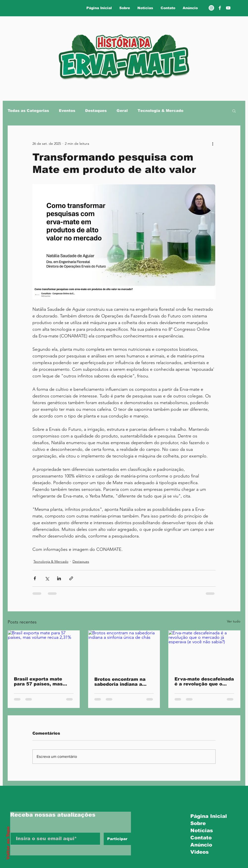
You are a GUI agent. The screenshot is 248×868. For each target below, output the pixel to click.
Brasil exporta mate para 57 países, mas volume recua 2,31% (38, 682)
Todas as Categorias (28, 111)
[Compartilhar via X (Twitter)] (47, 578)
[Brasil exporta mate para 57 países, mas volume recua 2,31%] (44, 651)
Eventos (67, 111)
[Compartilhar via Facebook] (35, 578)
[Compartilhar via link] (71, 578)
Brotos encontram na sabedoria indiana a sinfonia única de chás (122, 682)
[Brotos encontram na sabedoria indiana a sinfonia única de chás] (124, 651)
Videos (199, 852)
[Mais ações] (213, 144)
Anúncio (201, 845)
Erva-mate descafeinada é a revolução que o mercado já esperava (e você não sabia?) (204, 682)
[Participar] (117, 839)
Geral (122, 111)
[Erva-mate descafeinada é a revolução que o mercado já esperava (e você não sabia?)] (204, 651)
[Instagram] (211, 8)
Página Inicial (207, 816)
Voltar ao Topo (8, 843)
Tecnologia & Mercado (161, 111)
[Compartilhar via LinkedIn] (59, 578)
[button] (234, 111)
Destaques (96, 111)
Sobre (198, 823)
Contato (201, 838)
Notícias (202, 830)
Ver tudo (234, 621)
